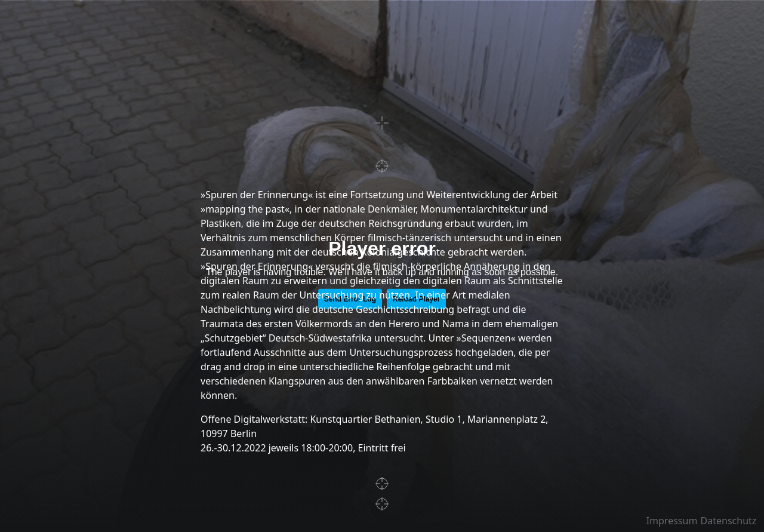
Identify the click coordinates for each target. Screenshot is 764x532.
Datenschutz (729, 521)
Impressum (672, 521)
